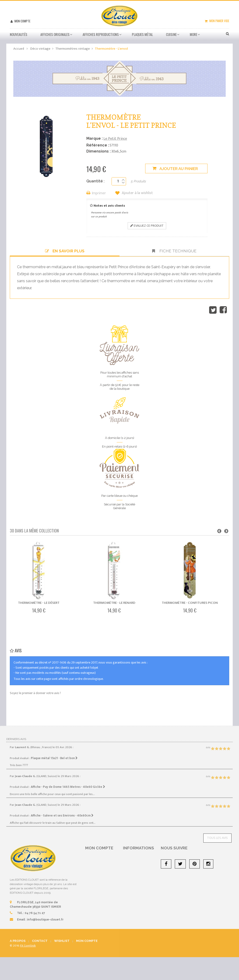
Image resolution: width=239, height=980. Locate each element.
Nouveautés (19, 34)
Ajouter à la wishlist (137, 193)
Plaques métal (142, 34)
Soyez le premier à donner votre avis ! (35, 693)
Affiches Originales (55, 34)
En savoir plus (65, 251)
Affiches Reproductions (101, 34)
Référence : (98, 145)
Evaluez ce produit (147, 226)
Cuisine (171, 34)
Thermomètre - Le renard (114, 603)
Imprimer (99, 193)
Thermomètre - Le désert (39, 603)
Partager (223, 310)
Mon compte (22, 21)
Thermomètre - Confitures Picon (190, 603)
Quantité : (95, 181)
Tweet (213, 310)
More (193, 34)
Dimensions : (98, 151)
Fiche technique (174, 251)
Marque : (95, 138)
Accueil (19, 49)
